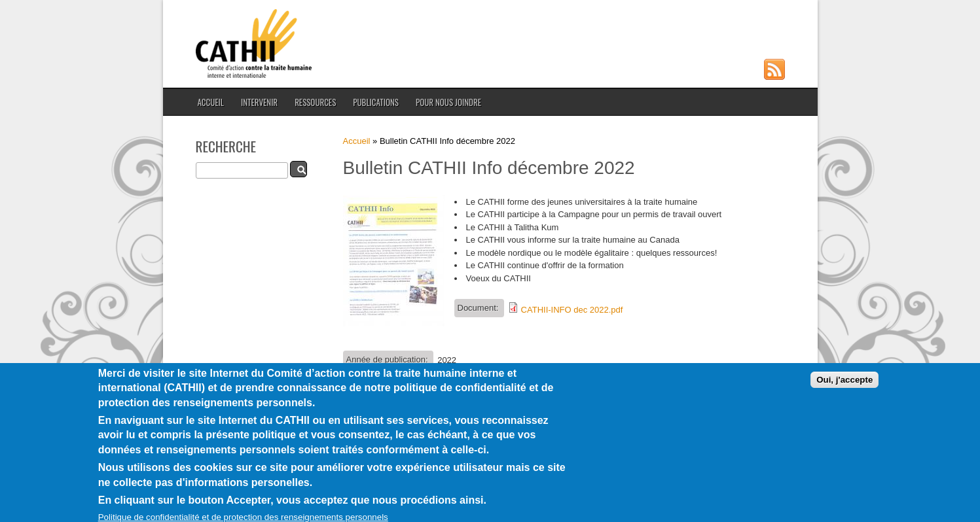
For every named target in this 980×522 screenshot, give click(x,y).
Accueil (211, 102)
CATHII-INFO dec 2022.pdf (572, 310)
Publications (376, 102)
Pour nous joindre (448, 102)
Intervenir (259, 102)
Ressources (315, 102)
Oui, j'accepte (844, 387)
